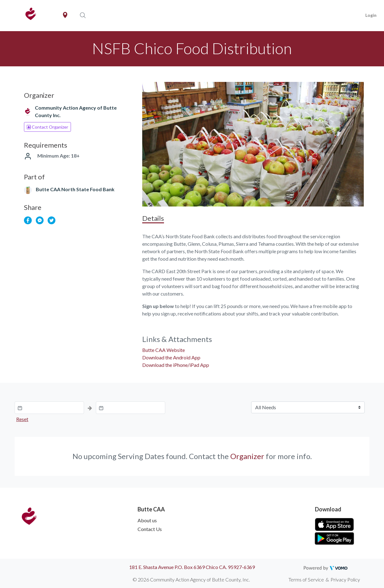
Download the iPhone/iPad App (176, 365)
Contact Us (150, 529)
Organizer (247, 456)
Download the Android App (171, 357)
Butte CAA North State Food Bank (75, 189)
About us (147, 520)
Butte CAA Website (164, 350)
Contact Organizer (47, 127)
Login (371, 15)
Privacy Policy (345, 579)
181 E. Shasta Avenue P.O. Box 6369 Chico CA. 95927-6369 (192, 567)
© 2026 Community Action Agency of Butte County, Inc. (191, 579)
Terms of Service (306, 579)
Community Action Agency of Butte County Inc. (76, 111)
